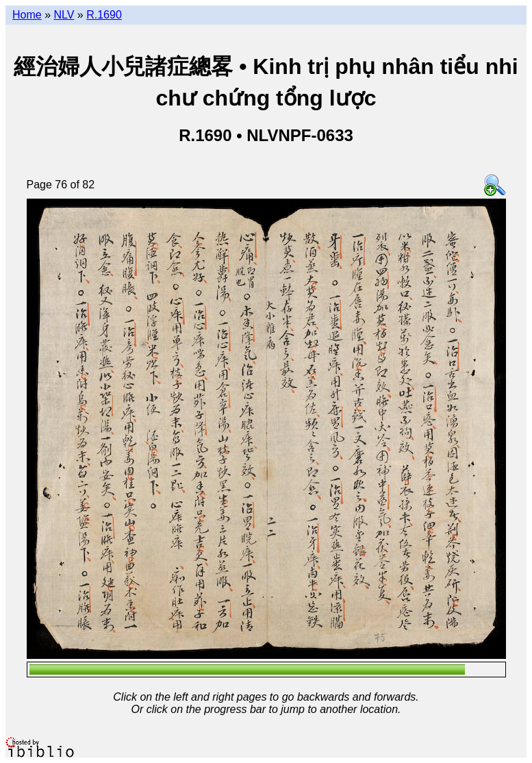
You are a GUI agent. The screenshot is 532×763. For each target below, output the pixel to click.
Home (27, 15)
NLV (64, 15)
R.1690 (104, 15)
